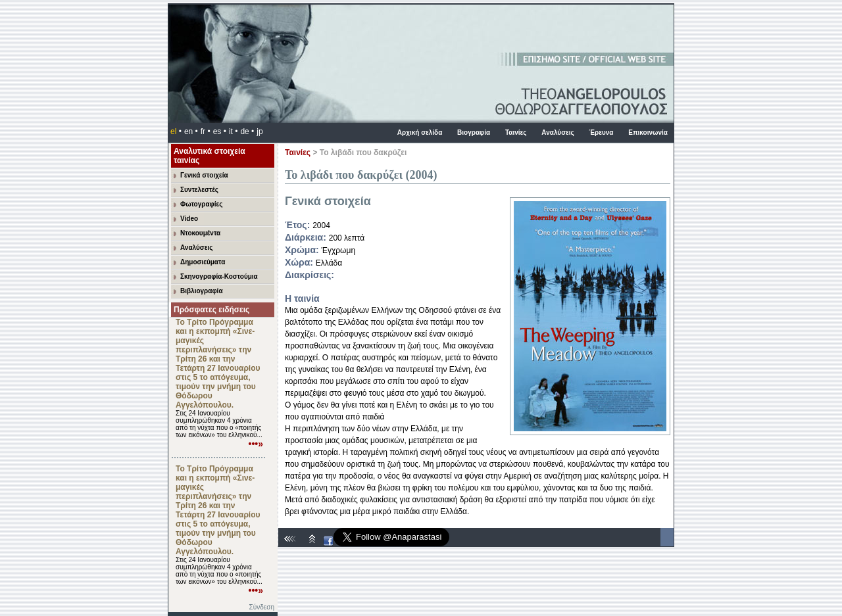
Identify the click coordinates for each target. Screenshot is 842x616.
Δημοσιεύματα (203, 262)
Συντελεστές (199, 190)
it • (234, 131)
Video (189, 219)
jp (260, 131)
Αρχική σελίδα (420, 132)
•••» (256, 444)
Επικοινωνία (648, 132)
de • (247, 131)
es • (220, 131)
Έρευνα (601, 132)
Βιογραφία (474, 132)
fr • (206, 131)
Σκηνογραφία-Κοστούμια (219, 276)
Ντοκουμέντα (200, 233)
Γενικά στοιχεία (204, 175)
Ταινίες (516, 132)
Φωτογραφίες (201, 204)
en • (191, 131)
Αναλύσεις (557, 132)
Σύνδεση (262, 607)
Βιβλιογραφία (202, 291)
